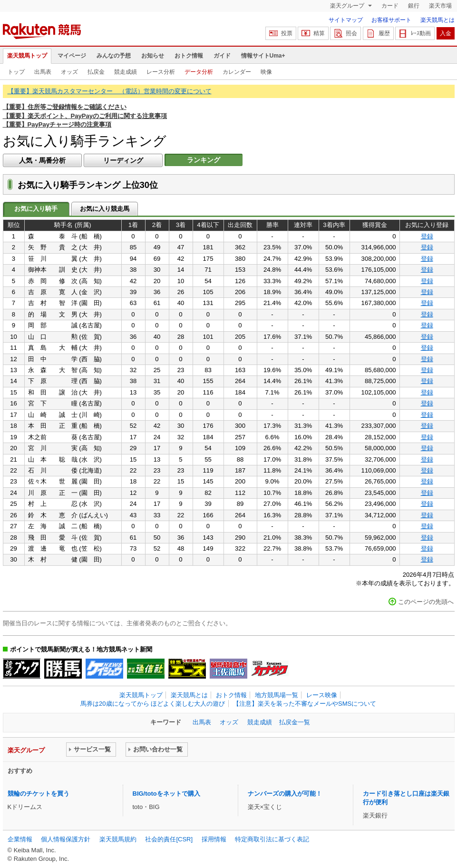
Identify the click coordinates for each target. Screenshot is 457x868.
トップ (16, 72)
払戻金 (96, 72)
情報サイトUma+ (263, 56)
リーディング (123, 160)
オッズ (69, 72)
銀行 (414, 6)
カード (390, 6)
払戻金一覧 (295, 722)
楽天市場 (440, 6)
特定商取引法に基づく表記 (272, 839)
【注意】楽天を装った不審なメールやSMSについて (305, 704)
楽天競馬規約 (118, 839)
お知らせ (153, 56)
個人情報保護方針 (66, 839)
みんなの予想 (114, 56)
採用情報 (214, 839)
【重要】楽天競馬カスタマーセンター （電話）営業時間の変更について (110, 91)
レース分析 (161, 72)
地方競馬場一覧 (277, 695)
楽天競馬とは (438, 20)
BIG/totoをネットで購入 (166, 794)
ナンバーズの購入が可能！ (285, 794)
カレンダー (237, 72)
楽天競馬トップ (27, 56)
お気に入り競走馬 (105, 209)
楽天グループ (348, 6)
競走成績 (126, 72)
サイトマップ (346, 20)
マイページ (72, 56)
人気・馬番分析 (42, 160)
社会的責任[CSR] (169, 839)
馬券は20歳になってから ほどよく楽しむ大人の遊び (153, 704)
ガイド (222, 56)
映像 (266, 72)
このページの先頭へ (426, 602)
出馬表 (43, 72)
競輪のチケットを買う (39, 794)
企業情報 (20, 839)
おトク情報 (189, 56)
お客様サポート (391, 20)
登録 (427, 236)
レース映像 (322, 695)
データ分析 (199, 72)
